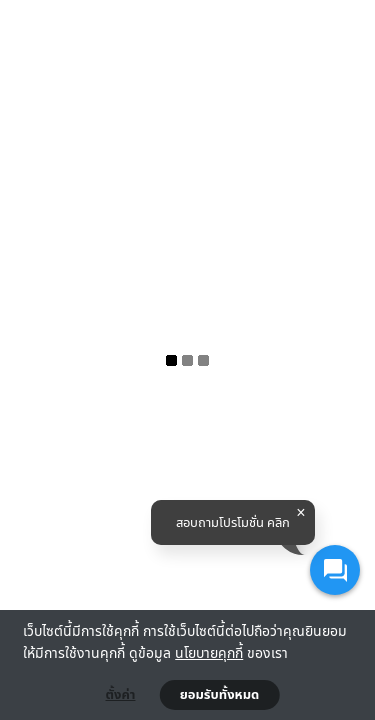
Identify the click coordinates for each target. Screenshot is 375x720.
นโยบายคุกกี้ (209, 652)
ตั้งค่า (121, 695)
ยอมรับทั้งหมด (220, 695)
